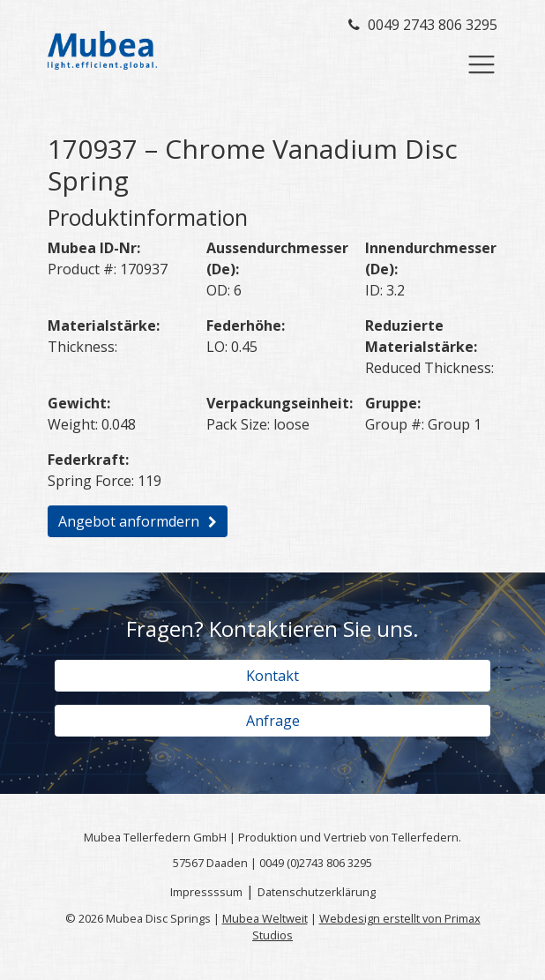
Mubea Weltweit (265, 918)
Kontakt (272, 676)
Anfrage (273, 721)
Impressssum (206, 892)
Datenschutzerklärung (317, 892)
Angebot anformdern (129, 521)
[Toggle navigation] (482, 64)
